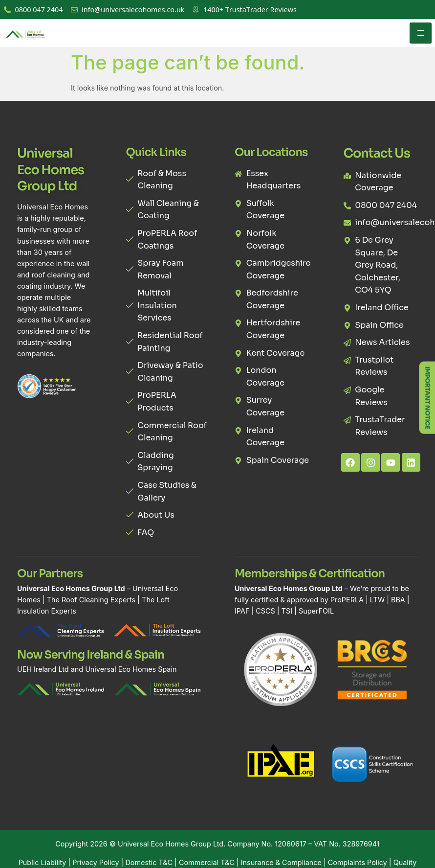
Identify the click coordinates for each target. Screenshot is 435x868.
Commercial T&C (207, 862)
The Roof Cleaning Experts (91, 600)
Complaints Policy (358, 862)
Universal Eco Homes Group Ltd (171, 844)
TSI (288, 611)
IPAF (242, 611)
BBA (398, 600)
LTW (377, 600)
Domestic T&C (149, 862)
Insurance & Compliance (281, 862)
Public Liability (43, 862)
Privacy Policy (96, 862)
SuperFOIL (316, 611)
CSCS (265, 611)
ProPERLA (347, 600)
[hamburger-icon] (421, 33)
